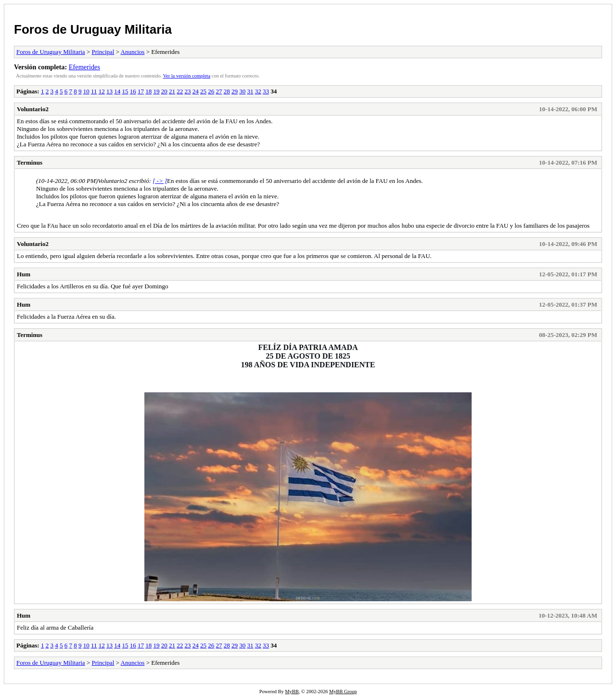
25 (203, 91)
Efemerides (84, 67)
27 (219, 91)
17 (141, 91)
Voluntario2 (33, 109)
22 (180, 91)
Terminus (30, 162)
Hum (24, 274)
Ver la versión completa (187, 76)
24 (196, 91)
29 (235, 91)
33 (266, 91)
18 (148, 91)
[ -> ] (160, 181)
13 (109, 91)
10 (86, 91)
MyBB (292, 692)
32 (258, 91)
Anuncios (133, 52)
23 (187, 91)
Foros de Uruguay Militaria (93, 29)
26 (211, 91)
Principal (103, 52)
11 (94, 91)
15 (125, 91)
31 (250, 91)
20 (164, 91)
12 (102, 91)
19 (156, 91)
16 (133, 91)
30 (242, 91)
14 (117, 91)
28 (227, 91)
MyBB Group (343, 692)
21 (172, 91)
